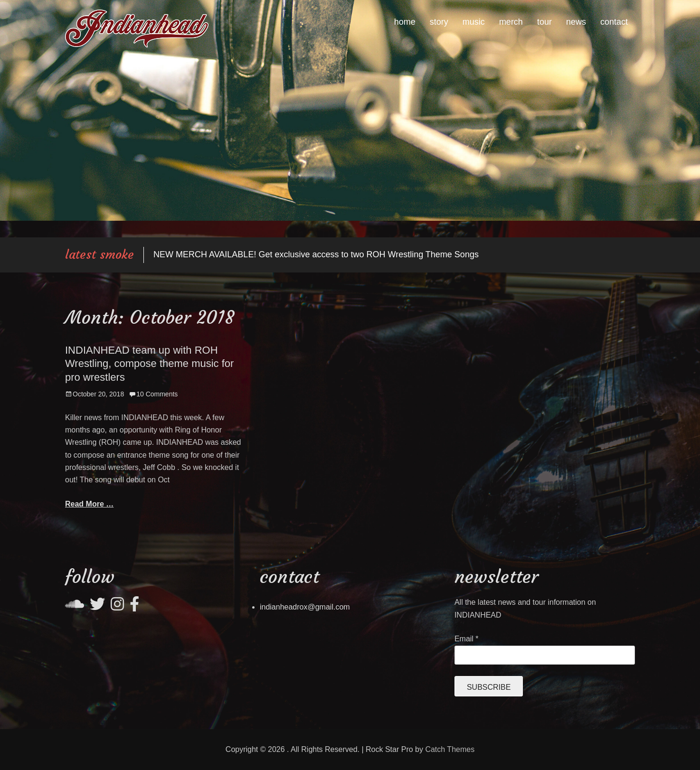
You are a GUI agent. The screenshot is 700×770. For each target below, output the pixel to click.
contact (614, 22)
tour (544, 22)
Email (467, 639)
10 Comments (157, 394)
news (576, 22)
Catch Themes (450, 749)
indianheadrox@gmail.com (305, 607)
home (405, 22)
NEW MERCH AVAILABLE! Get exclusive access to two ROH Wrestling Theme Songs (316, 254)
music (474, 22)
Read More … (89, 504)
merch (511, 22)
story (439, 22)
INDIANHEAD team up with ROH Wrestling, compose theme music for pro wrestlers (149, 364)
